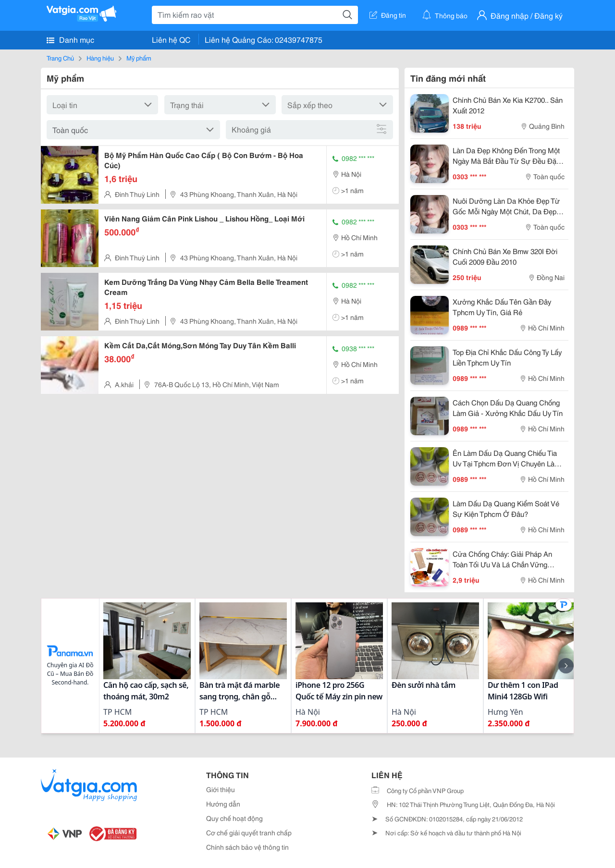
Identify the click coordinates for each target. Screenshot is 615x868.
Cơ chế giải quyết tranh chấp (249, 832)
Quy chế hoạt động (234, 818)
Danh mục (70, 39)
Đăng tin (388, 15)
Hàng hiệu (100, 58)
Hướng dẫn (223, 804)
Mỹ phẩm (139, 58)
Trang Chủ (60, 58)
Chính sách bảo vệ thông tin (247, 847)
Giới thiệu (221, 789)
